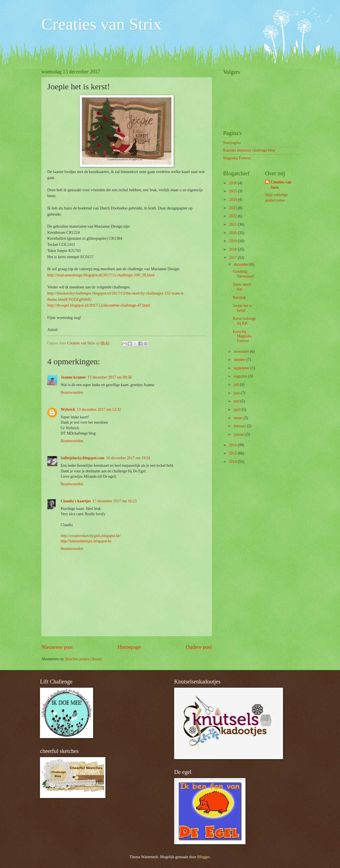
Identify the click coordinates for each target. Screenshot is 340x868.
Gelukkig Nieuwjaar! (243, 274)
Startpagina (232, 143)
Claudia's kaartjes (76, 501)
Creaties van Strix (101, 24)
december (242, 264)
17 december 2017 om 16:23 (115, 501)
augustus (241, 376)
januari (240, 434)
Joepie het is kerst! (242, 308)
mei (237, 401)
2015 (233, 453)
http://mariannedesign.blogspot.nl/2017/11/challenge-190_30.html (101, 275)
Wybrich (68, 410)
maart (239, 418)
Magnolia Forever (237, 158)
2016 (233, 445)
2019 (233, 241)
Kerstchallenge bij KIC (244, 321)
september (242, 368)
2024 (233, 200)
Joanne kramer (73, 377)
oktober (240, 360)
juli (237, 385)
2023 (233, 208)
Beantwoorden (72, 392)
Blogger (204, 857)
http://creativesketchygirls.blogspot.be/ (91, 536)
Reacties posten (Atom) (84, 659)
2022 (233, 216)
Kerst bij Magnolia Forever (242, 336)
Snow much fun (242, 287)
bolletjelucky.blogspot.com (82, 458)
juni (237, 393)
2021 (233, 224)
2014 (233, 462)
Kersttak (239, 297)
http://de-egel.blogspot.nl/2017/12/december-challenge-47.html (99, 305)
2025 (233, 191)
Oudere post (199, 647)
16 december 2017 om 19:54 (128, 458)
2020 (233, 233)
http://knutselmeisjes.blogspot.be (86, 541)
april (238, 410)
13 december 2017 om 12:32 (99, 410)
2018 (233, 249)
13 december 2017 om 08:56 (110, 377)
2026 (233, 183)
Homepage (129, 647)
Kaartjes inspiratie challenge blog (249, 150)
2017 (233, 258)
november (242, 352)
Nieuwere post (57, 647)
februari (240, 426)
